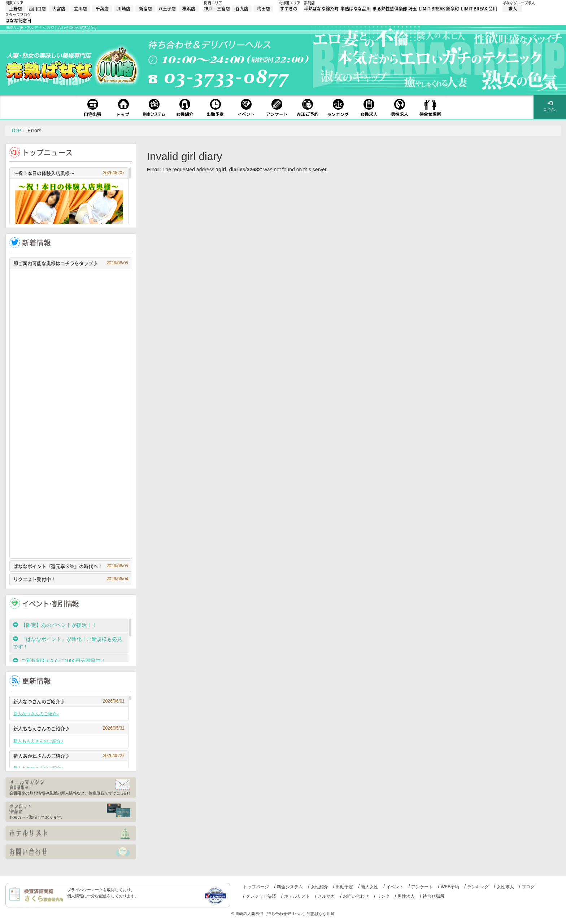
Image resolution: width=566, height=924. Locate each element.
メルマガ (326, 896)
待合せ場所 (434, 896)
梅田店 (264, 9)
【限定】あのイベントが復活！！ (57, 625)
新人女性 (370, 887)
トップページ (256, 887)
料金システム (290, 887)
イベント (395, 887)
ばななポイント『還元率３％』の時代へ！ (71, 566)
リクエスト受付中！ (71, 579)
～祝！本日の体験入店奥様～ (69, 173)
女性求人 (505, 887)
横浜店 (189, 9)
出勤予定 (344, 887)
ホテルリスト (297, 896)
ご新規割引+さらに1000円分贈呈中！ (59, 661)
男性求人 (406, 896)
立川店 (80, 9)
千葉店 (102, 9)
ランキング (478, 887)
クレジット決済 (261, 896)
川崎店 (124, 9)
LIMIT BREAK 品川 (479, 9)
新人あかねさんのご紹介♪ (69, 756)
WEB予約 (450, 887)
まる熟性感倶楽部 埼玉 (395, 9)
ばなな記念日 (18, 21)
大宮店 (59, 9)
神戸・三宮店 (217, 9)
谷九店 (242, 9)
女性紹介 (319, 887)
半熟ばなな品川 (356, 9)
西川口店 (37, 9)
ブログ (528, 887)
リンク (383, 896)
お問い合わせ (356, 896)
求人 (513, 9)
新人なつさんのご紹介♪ (69, 701)
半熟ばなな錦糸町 (321, 9)
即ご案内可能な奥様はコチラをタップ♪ (71, 263)
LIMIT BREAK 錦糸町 (439, 9)
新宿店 (145, 9)
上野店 (16, 9)
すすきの (289, 9)
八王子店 (167, 9)
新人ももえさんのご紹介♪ (69, 728)
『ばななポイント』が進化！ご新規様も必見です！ (68, 643)
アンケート (422, 887)
